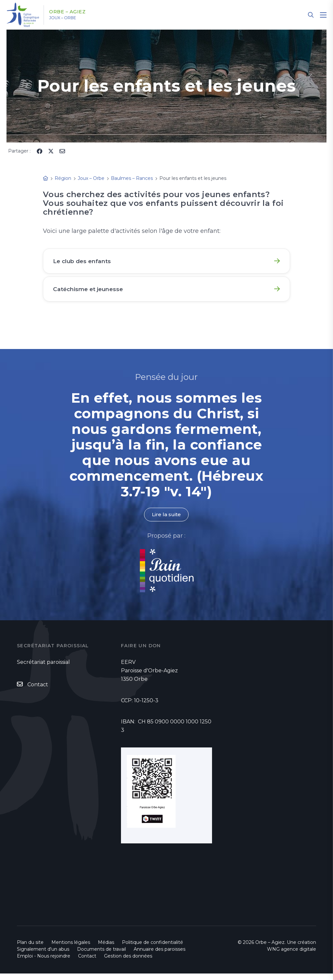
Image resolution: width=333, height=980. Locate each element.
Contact (38, 691)
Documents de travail (101, 956)
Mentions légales (71, 949)
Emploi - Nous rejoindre (44, 962)
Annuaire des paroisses (160, 956)
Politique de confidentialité (153, 949)
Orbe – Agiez (72, 12)
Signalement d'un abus (43, 956)
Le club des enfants (84, 262)
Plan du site (30, 949)
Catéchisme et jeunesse (91, 292)
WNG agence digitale (292, 956)
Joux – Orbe (68, 18)
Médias (106, 949)
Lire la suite (166, 521)
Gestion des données (128, 962)
